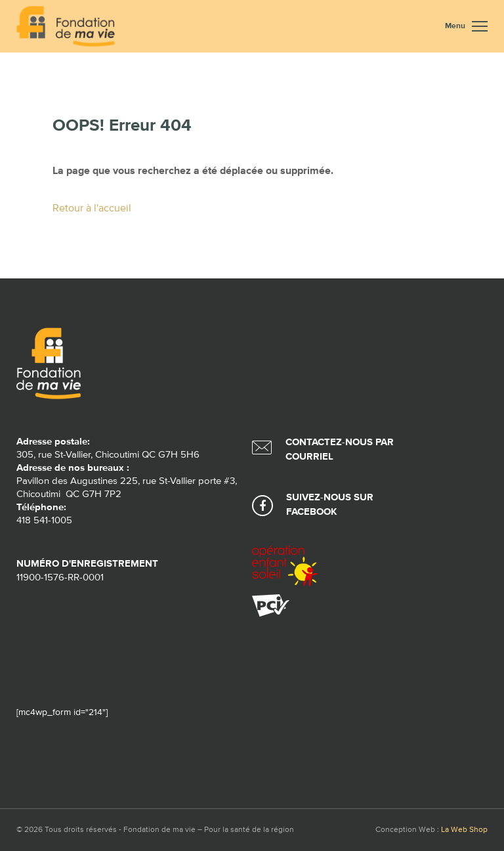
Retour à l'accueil (92, 209)
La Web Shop (464, 830)
